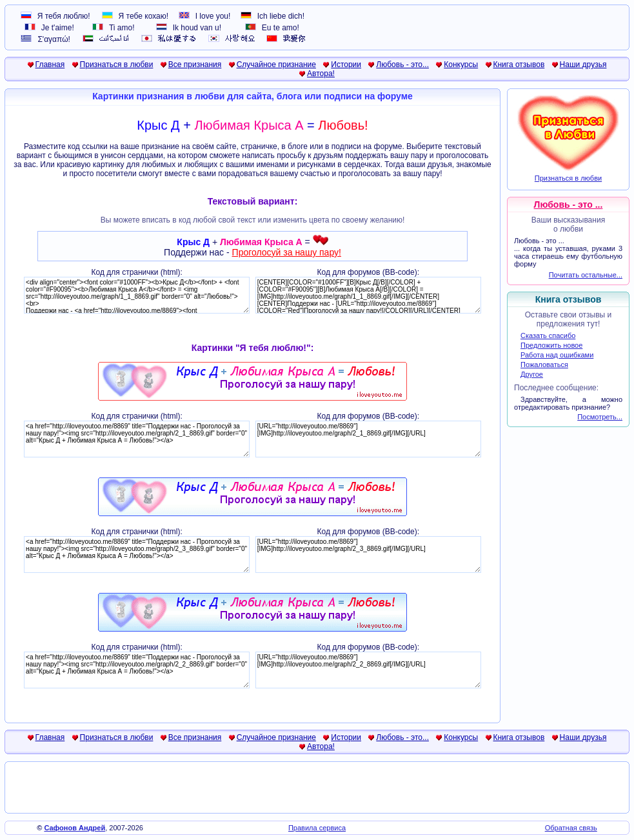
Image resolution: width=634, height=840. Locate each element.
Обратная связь (571, 828)
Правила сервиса (317, 828)
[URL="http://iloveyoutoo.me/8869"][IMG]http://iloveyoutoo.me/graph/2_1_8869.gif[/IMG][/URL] (368, 439)
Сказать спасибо (548, 335)
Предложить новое (551, 345)
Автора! (321, 74)
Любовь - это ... (569, 205)
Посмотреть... (600, 417)
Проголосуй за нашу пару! (287, 252)
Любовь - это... (402, 65)
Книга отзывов (519, 65)
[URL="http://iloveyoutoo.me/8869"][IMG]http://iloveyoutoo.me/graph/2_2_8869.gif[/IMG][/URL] (368, 670)
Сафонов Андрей (74, 828)
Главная (50, 65)
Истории (346, 65)
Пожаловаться (544, 365)
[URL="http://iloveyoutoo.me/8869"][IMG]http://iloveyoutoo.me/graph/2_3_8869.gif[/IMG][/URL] (368, 555)
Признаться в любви (117, 65)
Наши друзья (583, 65)
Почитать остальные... (586, 275)
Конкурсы (461, 65)
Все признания (195, 65)
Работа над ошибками (557, 355)
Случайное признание (276, 65)
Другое (532, 374)
